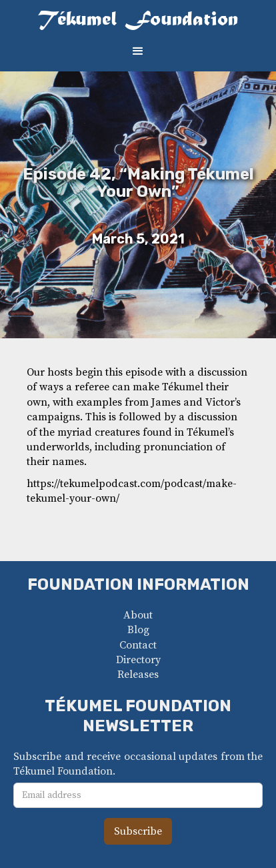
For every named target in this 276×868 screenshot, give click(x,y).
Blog (138, 630)
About (138, 615)
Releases (138, 675)
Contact (138, 645)
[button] (138, 51)
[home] (138, 21)
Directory (138, 660)
